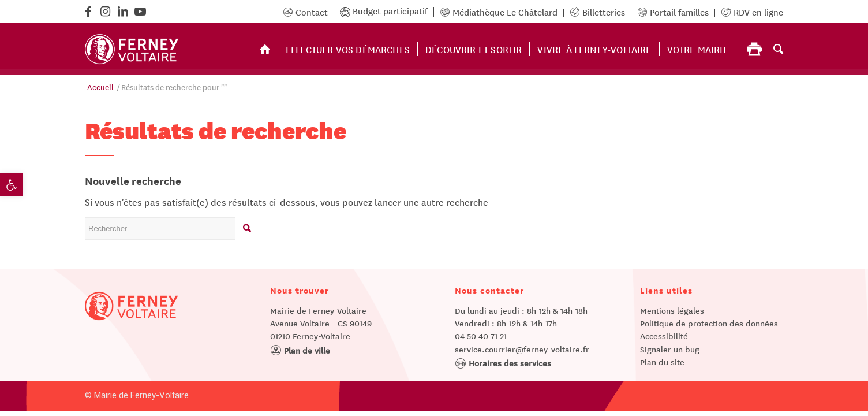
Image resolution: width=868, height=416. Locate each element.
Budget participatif (384, 10)
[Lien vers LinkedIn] (123, 12)
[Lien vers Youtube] (140, 12)
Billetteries (597, 12)
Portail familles (673, 12)
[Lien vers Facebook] (88, 12)
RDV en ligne (752, 12)
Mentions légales (672, 310)
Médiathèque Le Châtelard (499, 12)
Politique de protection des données (709, 323)
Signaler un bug (670, 349)
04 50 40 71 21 (481, 336)
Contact (305, 12)
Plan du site (662, 362)
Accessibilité (664, 336)
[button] (12, 185)
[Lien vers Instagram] (105, 12)
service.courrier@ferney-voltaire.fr (522, 349)
